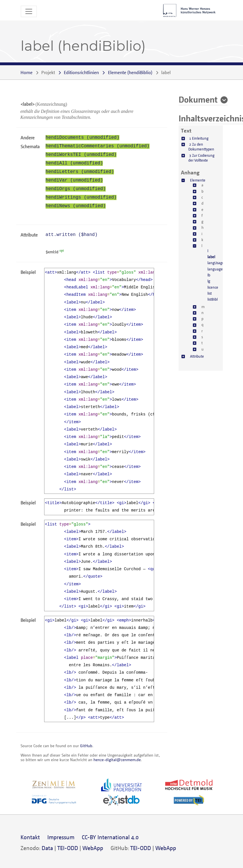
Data (47, 848)
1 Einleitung (199, 138)
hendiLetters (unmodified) (80, 172)
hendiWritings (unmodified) (81, 197)
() (130, 72)
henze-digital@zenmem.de (117, 760)
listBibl (213, 299)
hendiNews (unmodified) (76, 206)
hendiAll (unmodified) (74, 163)
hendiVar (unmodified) (74, 180)
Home (26, 72)
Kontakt (30, 837)
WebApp (93, 848)
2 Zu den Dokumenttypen (201, 147)
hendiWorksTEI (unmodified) (81, 155)
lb (209, 275)
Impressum (61, 837)
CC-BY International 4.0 (110, 837)
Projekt (48, 72)
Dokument (198, 99)
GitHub (86, 746)
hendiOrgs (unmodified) (76, 189)
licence (213, 287)
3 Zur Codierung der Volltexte (201, 158)
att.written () (72, 235)
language (215, 269)
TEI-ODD (68, 848)
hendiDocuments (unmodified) (82, 138)
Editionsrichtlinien (81, 72)
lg (209, 281)
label (211, 257)
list (210, 293)
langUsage (216, 263)
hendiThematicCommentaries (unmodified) (98, 146)
